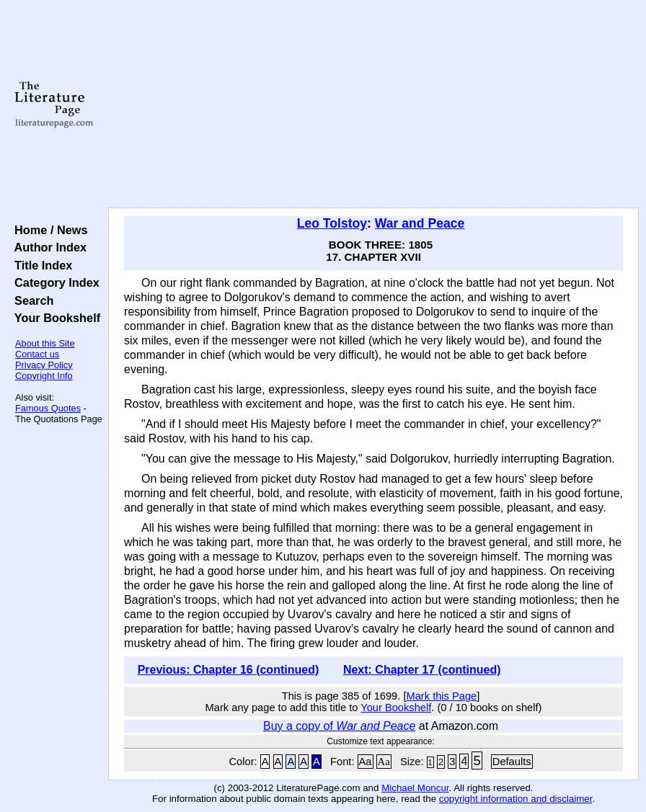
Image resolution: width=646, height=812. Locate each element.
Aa (366, 762)
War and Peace (420, 223)
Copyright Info (44, 376)
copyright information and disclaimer (516, 799)
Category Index (54, 282)
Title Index (40, 265)
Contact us (37, 354)
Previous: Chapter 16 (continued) (229, 670)
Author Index (47, 247)
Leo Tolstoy (332, 223)
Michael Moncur (415, 788)
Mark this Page (441, 696)
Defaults (512, 762)
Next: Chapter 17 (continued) (422, 670)
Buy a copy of (339, 726)
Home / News (48, 230)
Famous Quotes (48, 408)
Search (31, 300)
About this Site (45, 343)
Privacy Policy (44, 365)
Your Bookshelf (54, 318)
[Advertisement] (373, 104)
